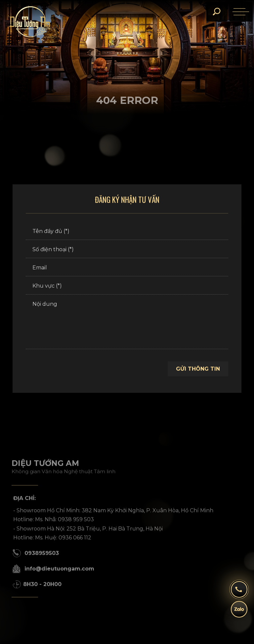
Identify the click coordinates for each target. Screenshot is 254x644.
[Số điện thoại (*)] (127, 250)
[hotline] (239, 593)
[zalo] (239, 613)
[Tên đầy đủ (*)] (127, 232)
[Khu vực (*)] (127, 286)
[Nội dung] (127, 323)
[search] (216, 12)
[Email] (127, 268)
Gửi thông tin (198, 369)
